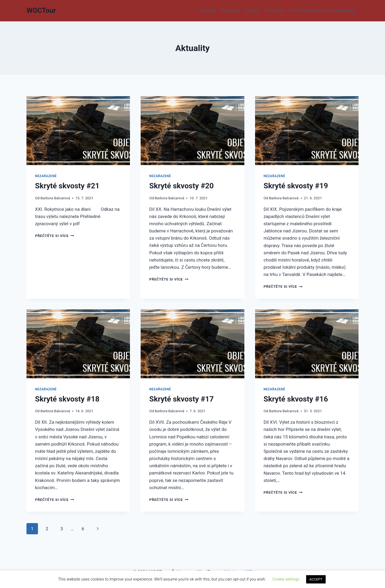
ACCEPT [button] (316, 579)
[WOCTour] (41, 11)
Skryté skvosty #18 (67, 399)
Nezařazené (46, 176)
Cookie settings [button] (286, 579)
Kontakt (252, 10)
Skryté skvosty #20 (181, 186)
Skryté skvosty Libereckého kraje (323, 10)
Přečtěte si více (55, 236)
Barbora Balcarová (55, 198)
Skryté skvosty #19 (296, 186)
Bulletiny (230, 10)
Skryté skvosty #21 (67, 186)
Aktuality (207, 10)
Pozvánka (275, 10)
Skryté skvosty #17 (181, 399)
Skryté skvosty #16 (296, 399)
